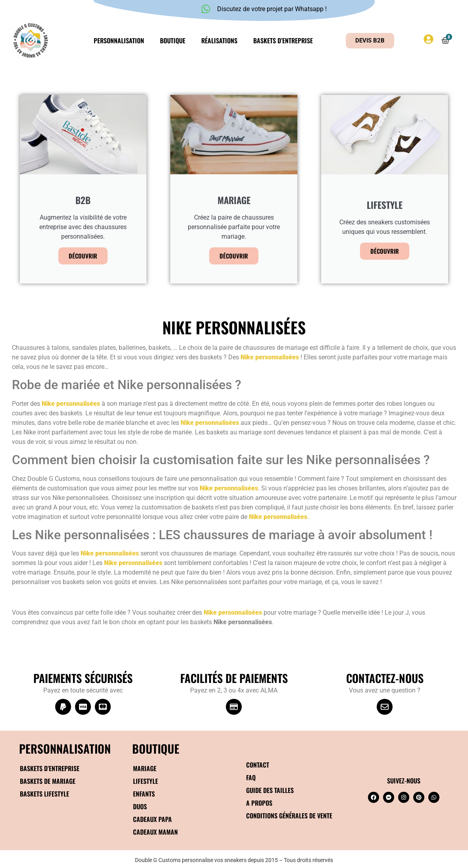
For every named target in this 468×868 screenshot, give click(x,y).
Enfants (144, 794)
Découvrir (83, 256)
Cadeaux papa (152, 819)
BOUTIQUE (156, 748)
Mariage (145, 768)
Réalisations (219, 41)
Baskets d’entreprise (283, 41)
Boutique (173, 41)
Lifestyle (145, 781)
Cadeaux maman (155, 832)
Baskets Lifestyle (44, 794)
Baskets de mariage (48, 781)
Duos (140, 806)
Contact (258, 765)
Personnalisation (119, 41)
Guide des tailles (270, 790)
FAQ (251, 777)
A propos (259, 803)
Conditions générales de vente (289, 816)
